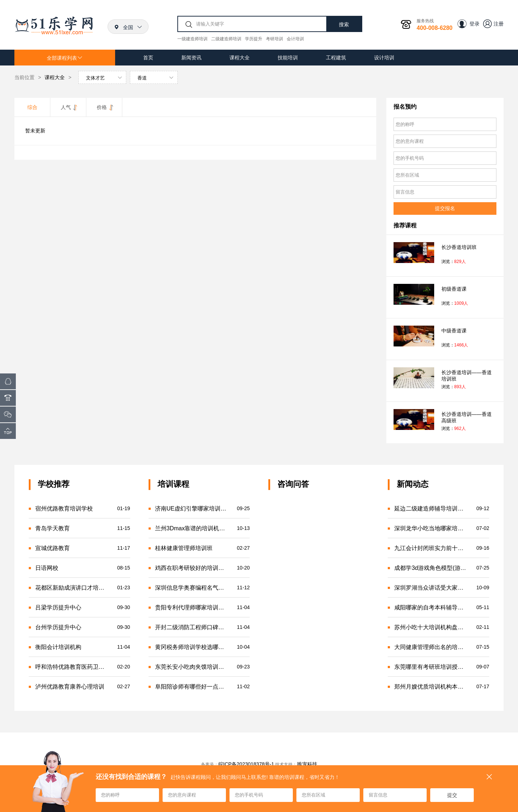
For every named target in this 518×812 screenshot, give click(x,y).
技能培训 (288, 58)
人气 (68, 107)
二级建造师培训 (226, 39)
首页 (148, 58)
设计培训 (384, 58)
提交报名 (445, 208)
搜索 (344, 24)
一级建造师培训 (192, 39)
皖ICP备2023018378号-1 (246, 764)
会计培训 (295, 39)
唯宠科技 (307, 764)
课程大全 (240, 58)
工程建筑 (336, 58)
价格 (104, 107)
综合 (32, 107)
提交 (452, 795)
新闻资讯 (191, 58)
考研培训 (274, 39)
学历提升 (254, 39)
